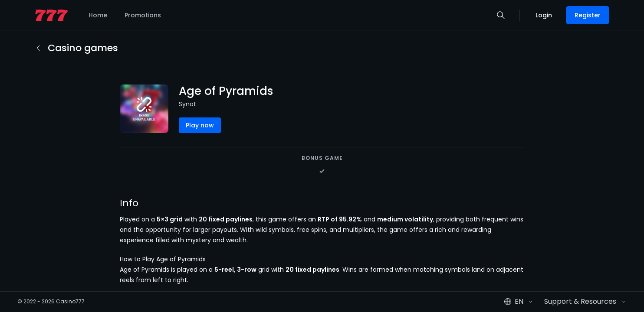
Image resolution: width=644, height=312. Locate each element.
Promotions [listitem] (143, 15)
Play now (200, 125)
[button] (501, 15)
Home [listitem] (98, 15)
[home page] (51, 15)
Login (544, 15)
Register (588, 15)
